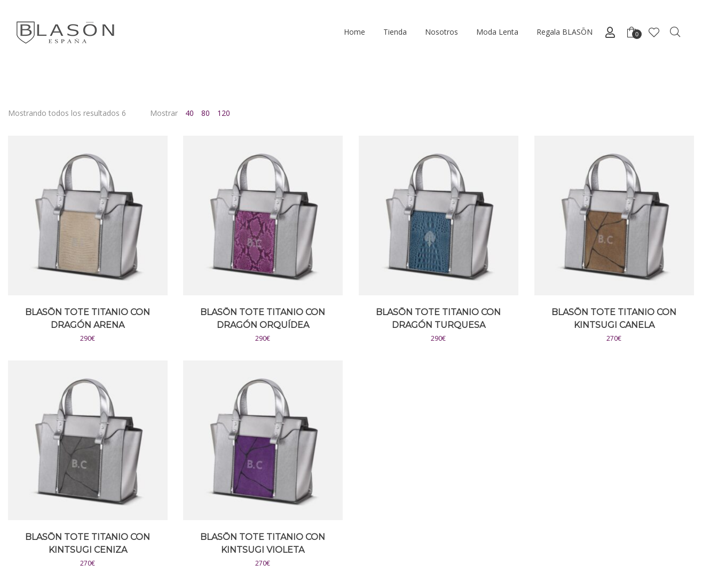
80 (206, 113)
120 (224, 113)
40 (190, 113)
